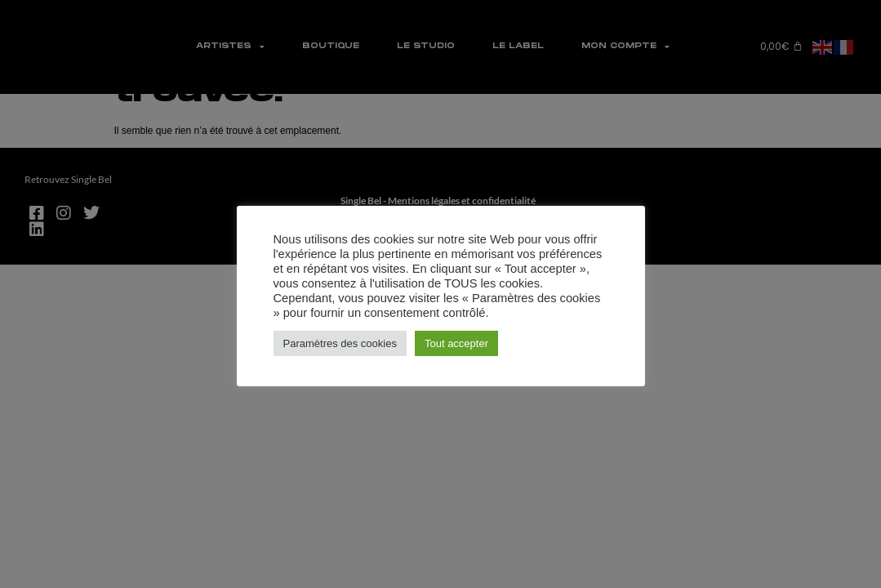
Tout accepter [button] (456, 343)
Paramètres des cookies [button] (340, 343)
